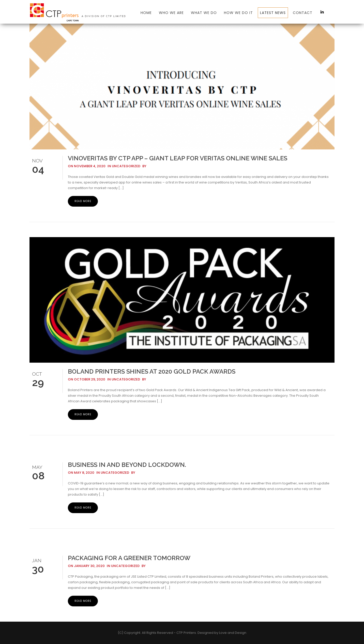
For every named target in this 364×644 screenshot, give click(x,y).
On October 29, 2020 (87, 379)
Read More (83, 201)
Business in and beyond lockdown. (127, 465)
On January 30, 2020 (86, 566)
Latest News (273, 13)
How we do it (238, 13)
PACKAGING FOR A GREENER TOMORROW (129, 558)
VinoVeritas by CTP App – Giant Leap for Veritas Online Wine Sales (178, 158)
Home (146, 13)
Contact (303, 13)
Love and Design (233, 633)
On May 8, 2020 (81, 473)
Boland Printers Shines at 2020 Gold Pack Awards (152, 371)
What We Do (204, 13)
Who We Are (171, 13)
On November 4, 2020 (87, 166)
